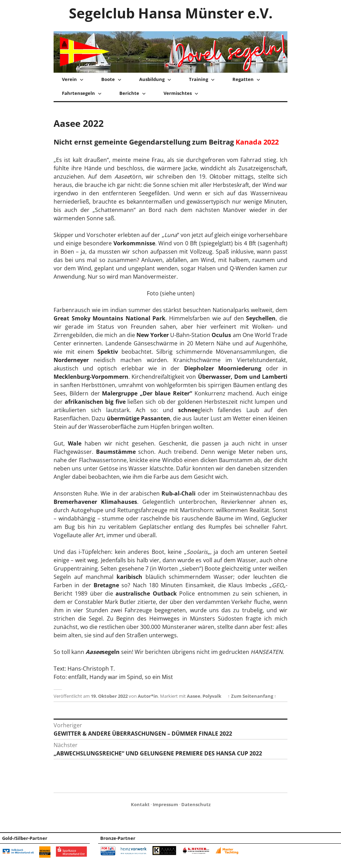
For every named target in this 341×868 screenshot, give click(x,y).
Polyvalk (212, 696)
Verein (69, 79)
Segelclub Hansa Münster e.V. (171, 13)
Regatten (243, 79)
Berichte (129, 93)
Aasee (194, 696)
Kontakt (140, 804)
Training (199, 79)
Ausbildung (152, 79)
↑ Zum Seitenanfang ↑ (252, 696)
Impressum (165, 804)
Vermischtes (178, 93)
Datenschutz (196, 804)
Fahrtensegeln (78, 93)
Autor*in (148, 696)
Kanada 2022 (257, 142)
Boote (108, 79)
